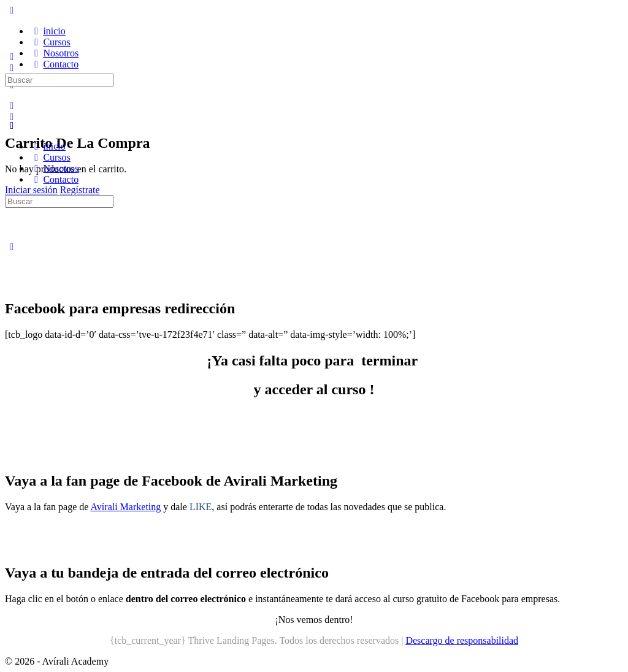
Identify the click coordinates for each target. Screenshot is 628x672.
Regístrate (80, 190)
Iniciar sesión (31, 190)
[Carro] (12, 117)
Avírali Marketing (125, 507)
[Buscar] (12, 106)
